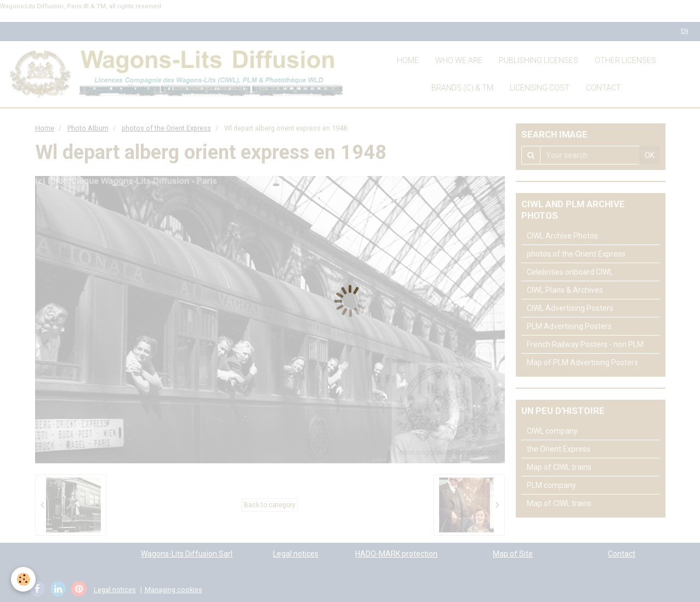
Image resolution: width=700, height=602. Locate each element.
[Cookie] (23, 579)
